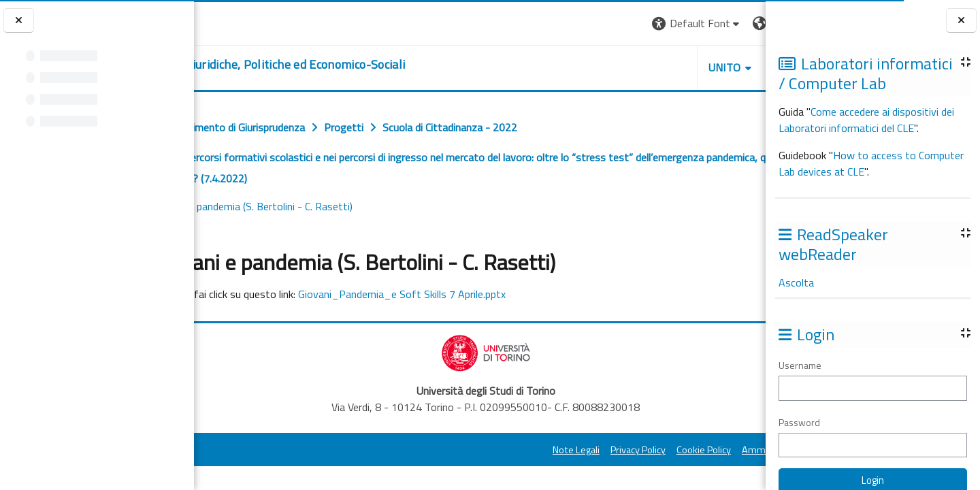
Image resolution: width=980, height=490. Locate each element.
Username (800, 365)
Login (742, 23)
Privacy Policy (520, 450)
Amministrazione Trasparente (687, 450)
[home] (354, 65)
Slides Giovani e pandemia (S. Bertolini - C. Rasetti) (336, 206)
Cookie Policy (585, 450)
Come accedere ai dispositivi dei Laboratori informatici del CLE (866, 120)
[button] (579, 23)
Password (799, 422)
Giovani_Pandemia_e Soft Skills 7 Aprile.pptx (508, 294)
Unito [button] (606, 67)
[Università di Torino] (236, 22)
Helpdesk (683, 67)
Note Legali (458, 450)
